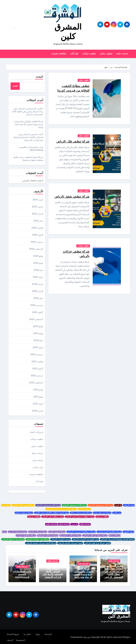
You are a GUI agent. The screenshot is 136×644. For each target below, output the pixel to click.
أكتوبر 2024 (38, 312)
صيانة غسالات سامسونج (70, 536)
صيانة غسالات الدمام (38, 532)
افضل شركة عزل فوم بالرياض (97, 543)
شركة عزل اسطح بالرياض (13, 539)
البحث (40, 77)
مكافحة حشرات (59, 54)
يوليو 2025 (38, 256)
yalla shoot (85, 524)
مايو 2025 (38, 270)
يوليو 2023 (38, 390)
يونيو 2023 (38, 397)
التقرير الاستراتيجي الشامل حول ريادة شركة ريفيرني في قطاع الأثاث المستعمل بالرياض (27, 111)
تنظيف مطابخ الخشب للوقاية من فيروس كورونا (74, 91)
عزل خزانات (38, 467)
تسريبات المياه (36, 432)
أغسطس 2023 (36, 383)
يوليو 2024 (38, 326)
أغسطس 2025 (36, 249)
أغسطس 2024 (36, 319)
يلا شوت (74, 524)
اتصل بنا (27, 633)
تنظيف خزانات (89, 54)
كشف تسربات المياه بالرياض (70, 543)
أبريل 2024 (38, 347)
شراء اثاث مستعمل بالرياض (101, 505)
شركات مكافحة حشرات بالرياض (81, 532)
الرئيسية (48, 633)
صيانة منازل (38, 460)
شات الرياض (129, 505)
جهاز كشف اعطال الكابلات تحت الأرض (51, 513)
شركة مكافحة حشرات (26, 536)
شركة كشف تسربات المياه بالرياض (61, 509)
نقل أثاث (74, 54)
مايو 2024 (38, 340)
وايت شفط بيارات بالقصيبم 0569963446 (22, 575)
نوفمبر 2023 (37, 362)
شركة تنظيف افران (57, 532)
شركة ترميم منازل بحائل (81, 513)
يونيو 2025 (38, 263)
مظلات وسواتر (102, 517)
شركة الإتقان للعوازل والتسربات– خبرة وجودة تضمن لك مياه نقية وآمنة (28, 124)
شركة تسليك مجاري (24, 513)
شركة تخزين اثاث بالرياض (23, 505)
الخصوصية (21, 639)
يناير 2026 (38, 221)
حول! (38, 633)
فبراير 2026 (38, 214)
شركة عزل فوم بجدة (102, 513)
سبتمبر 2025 (37, 242)
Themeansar (77, 636)
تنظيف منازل (106, 54)
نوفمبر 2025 (37, 228)
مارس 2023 (38, 411)
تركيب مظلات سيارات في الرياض (80, 517)
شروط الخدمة (13, 633)
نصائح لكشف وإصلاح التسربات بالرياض (117, 539)
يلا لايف (118, 505)
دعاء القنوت (128, 532)
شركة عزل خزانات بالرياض (37, 539)
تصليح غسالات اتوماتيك (48, 536)
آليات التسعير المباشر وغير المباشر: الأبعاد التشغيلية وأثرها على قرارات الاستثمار (28, 137)
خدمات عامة (122, 54)
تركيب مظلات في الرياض (53, 517)
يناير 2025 (38, 298)
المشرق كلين (119, 615)
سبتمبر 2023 (37, 376)
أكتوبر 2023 (38, 369)
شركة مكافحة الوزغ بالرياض (109, 532)
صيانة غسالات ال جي (18, 532)
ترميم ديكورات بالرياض (61, 539)
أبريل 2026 (38, 200)
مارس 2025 (38, 284)
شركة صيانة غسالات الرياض (95, 536)
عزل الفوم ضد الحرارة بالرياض (85, 539)
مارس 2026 (38, 207)
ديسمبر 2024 (37, 305)
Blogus (127, 636)
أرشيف (10, 639)
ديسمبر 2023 (37, 354)
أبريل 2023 (38, 404)
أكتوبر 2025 (38, 235)
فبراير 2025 (38, 291)
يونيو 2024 (38, 333)
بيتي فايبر (117, 513)
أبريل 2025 (38, 277)
